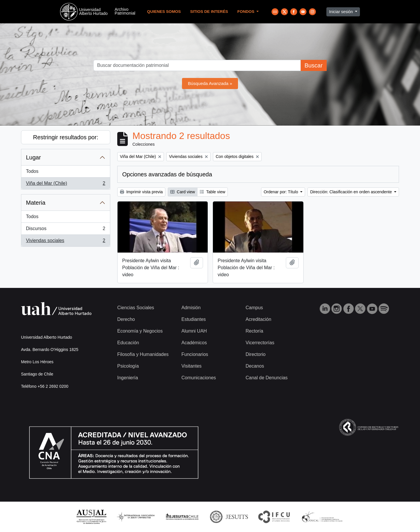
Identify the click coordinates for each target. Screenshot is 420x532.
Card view (183, 192)
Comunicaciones (199, 378)
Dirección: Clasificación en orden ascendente (351, 192)
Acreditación (258, 319)
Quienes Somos (164, 12)
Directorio (256, 354)
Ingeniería (128, 378)
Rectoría (254, 331)
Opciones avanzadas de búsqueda (167, 174)
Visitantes (191, 366)
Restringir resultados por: (65, 137)
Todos (32, 171)
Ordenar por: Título (281, 192)
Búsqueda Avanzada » (210, 83)
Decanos (255, 366)
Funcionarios (195, 354)
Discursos (65, 230)
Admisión (191, 308)
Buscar (314, 65)
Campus (254, 308)
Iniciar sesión (342, 12)
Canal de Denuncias (267, 378)
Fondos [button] (246, 12)
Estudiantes (194, 319)
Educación (128, 343)
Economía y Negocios (140, 331)
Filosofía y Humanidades (143, 354)
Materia (36, 203)
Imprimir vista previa (141, 192)
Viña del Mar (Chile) (65, 185)
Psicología (128, 366)
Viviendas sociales (65, 242)
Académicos (194, 343)
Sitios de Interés (209, 12)
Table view (212, 192)
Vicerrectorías (260, 343)
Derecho (126, 319)
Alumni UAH (194, 331)
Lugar (33, 157)
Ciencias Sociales (136, 308)
